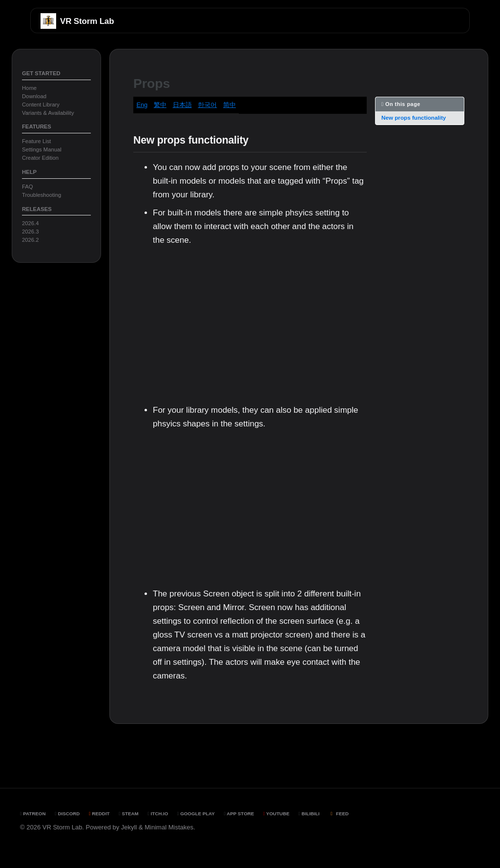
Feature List (36, 141)
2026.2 (30, 240)
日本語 (182, 105)
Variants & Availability (48, 113)
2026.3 (30, 232)
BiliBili (309, 814)
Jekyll (129, 827)
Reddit (99, 814)
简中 (229, 105)
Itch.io (158, 814)
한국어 (207, 105)
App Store (239, 814)
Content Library (41, 105)
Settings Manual (42, 149)
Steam (128, 814)
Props (152, 84)
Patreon (33, 814)
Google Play (196, 814)
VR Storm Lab (87, 21)
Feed (339, 814)
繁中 (160, 105)
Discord (67, 814)
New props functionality (414, 117)
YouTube (276, 814)
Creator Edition (40, 158)
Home (29, 88)
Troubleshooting (42, 195)
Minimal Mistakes (169, 827)
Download (34, 96)
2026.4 (30, 223)
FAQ (28, 187)
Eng (142, 105)
